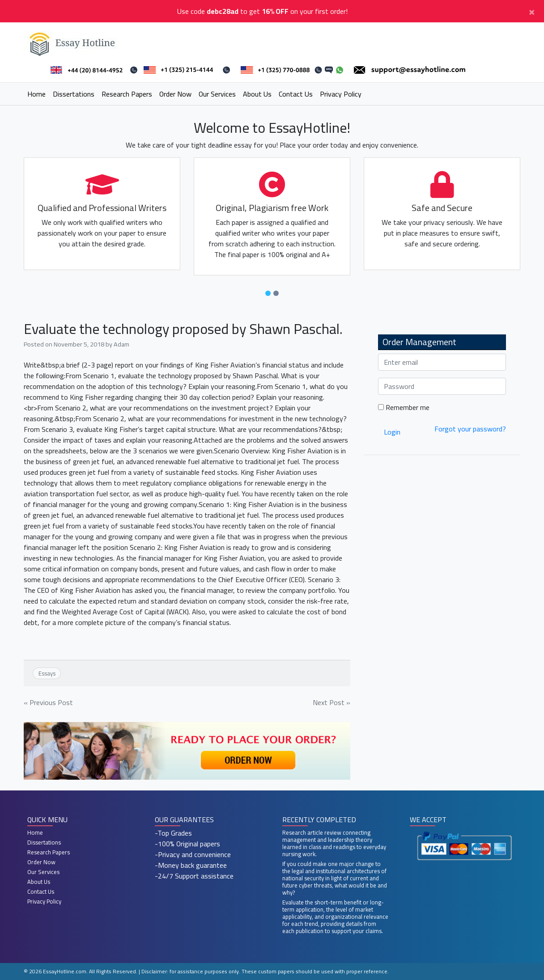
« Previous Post (48, 702)
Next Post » (331, 702)
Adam (121, 344)
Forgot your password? (470, 429)
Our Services (217, 94)
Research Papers (127, 94)
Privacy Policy (341, 94)
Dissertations (74, 94)
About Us (257, 94)
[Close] (532, 11)
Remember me (404, 407)
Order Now (175, 94)
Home (36, 94)
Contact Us (296, 94)
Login (392, 432)
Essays (47, 673)
